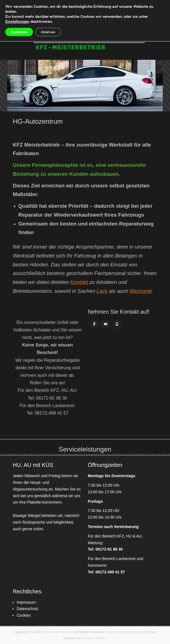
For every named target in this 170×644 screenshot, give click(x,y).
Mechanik (141, 291)
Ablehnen (48, 32)
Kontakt (79, 282)
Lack (102, 291)
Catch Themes (95, 638)
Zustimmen (19, 32)
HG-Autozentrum (57, 632)
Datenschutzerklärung (126, 632)
